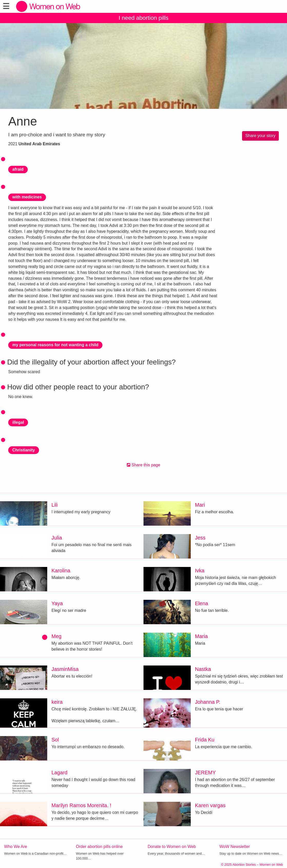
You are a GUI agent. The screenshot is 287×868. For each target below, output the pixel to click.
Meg (56, 636)
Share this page (144, 465)
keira (57, 702)
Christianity (24, 450)
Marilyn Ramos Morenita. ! (81, 805)
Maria (201, 636)
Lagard (59, 773)
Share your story (260, 136)
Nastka (203, 669)
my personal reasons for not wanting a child (55, 345)
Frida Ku (205, 740)
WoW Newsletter (235, 847)
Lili (54, 505)
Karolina (61, 571)
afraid (18, 169)
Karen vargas (210, 805)
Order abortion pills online (99, 847)
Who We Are (16, 847)
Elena (201, 603)
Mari (200, 505)
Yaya (57, 603)
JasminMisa (65, 669)
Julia (57, 538)
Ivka (200, 571)
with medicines (27, 197)
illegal (18, 422)
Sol (55, 740)
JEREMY (205, 773)
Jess (200, 538)
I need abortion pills (143, 18)
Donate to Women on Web (172, 847)
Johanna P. (208, 702)
